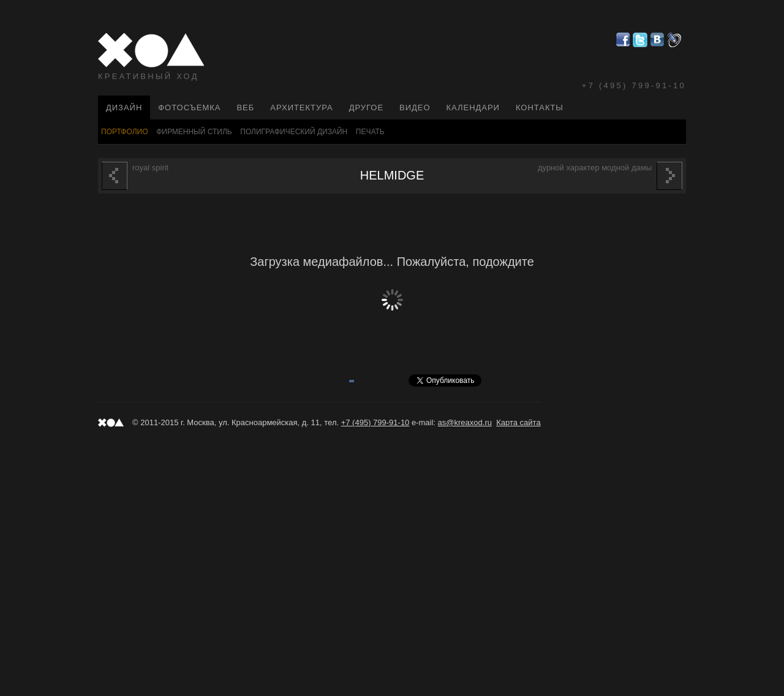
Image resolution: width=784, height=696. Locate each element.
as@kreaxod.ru (465, 422)
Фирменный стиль (194, 132)
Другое (366, 108)
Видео (415, 108)
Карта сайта (518, 422)
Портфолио (125, 132)
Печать (370, 132)
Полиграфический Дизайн (294, 132)
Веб (245, 108)
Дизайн (124, 108)
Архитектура (301, 108)
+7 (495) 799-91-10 (634, 85)
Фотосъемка (189, 108)
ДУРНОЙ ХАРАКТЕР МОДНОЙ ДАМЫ (610, 176)
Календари (473, 108)
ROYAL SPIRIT (135, 176)
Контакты (540, 108)
